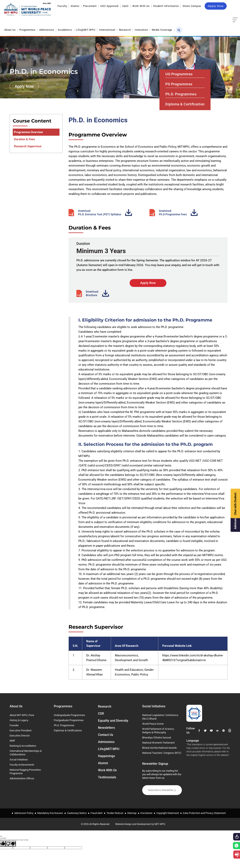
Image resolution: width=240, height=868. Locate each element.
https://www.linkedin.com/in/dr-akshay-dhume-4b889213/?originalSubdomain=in (193, 658)
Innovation (141, 30)
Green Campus (192, 6)
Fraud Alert (97, 813)
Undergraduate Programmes (69, 715)
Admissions (47, 30)
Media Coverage (162, 30)
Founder (14, 725)
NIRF (12, 741)
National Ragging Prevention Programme (25, 772)
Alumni (75, 6)
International (107, 30)
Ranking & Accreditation (23, 746)
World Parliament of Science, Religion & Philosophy (158, 731)
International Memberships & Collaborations (26, 753)
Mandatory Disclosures (50, 813)
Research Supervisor (28, 146)
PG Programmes (179, 84)
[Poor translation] (11, 844)
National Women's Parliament (158, 743)
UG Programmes (179, 74)
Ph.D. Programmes (181, 94)
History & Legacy (19, 720)
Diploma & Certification (185, 104)
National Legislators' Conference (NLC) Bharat (160, 717)
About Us (10, 30)
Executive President (21, 730)
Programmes (27, 30)
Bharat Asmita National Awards (159, 748)
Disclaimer (146, 813)
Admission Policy (24, 813)
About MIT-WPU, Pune (22, 715)
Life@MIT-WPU (86, 30)
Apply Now (216, 6)
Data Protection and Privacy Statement (204, 813)
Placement (90, 6)
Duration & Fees (24, 139)
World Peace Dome (153, 724)
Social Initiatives (19, 760)
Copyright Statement (168, 813)
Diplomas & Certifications (68, 730)
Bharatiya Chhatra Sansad (157, 738)
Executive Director (20, 736)
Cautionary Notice (77, 813)
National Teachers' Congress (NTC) (162, 753)
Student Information (166, 6)
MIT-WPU (160, 824)
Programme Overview (28, 132)
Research (125, 30)
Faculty (62, 6)
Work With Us (141, 6)
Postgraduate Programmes (69, 720)
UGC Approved (109, 6)
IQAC (125, 6)
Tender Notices (115, 813)
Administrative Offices (22, 778)
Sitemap (132, 813)
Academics (65, 30)
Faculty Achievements (22, 765)
